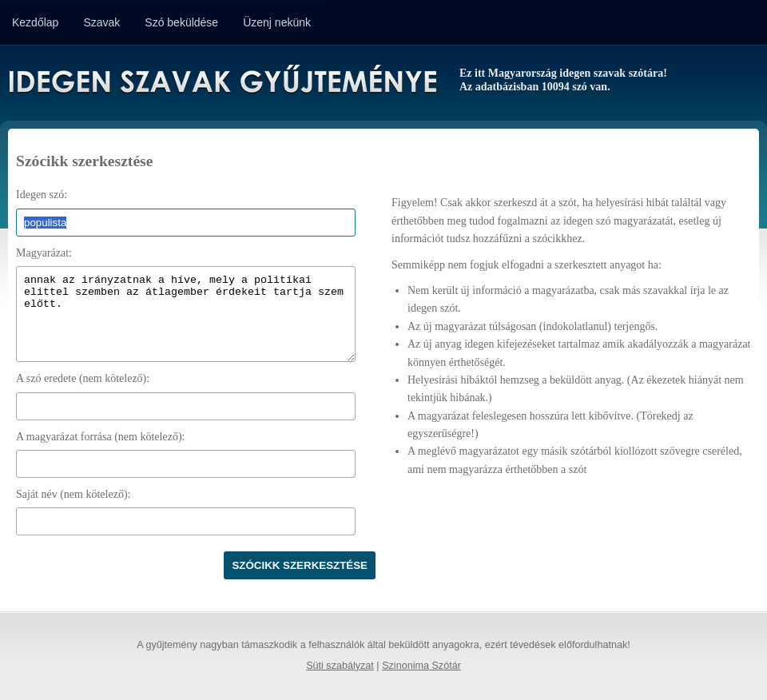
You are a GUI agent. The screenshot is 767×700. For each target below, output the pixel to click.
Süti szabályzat (340, 666)
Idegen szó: (42, 195)
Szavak (101, 22)
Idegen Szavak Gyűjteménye (222, 82)
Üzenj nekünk (277, 22)
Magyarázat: (44, 253)
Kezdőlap (35, 22)
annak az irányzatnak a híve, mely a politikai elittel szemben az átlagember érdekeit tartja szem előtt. (186, 314)
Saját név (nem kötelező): (73, 494)
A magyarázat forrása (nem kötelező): (100, 437)
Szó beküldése (181, 22)
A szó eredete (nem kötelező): (83, 378)
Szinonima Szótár (421, 666)
